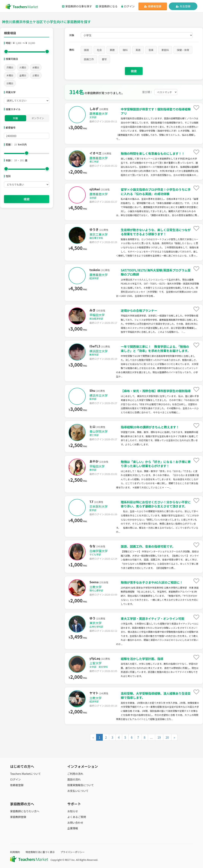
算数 (112, 50)
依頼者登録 (153, 6)
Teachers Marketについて (25, 774)
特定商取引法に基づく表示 (40, 852)
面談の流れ (74, 779)
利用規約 (15, 852)
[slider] (6, 52)
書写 (104, 59)
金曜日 (23, 75)
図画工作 (89, 59)
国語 (86, 50)
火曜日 (23, 67)
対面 (15, 118)
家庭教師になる (107, 6)
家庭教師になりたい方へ (25, 811)
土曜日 (36, 75)
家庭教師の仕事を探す (77, 6)
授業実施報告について (81, 785)
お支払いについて (78, 791)
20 (167, 737)
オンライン (38, 118)
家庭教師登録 (18, 817)
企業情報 (73, 828)
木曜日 (10, 75)
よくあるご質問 (77, 817)
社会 (99, 50)
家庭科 (165, 50)
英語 (138, 50)
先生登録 (183, 6)
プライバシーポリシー (73, 852)
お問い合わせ (75, 823)
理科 (125, 50)
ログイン (128, 6)
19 (159, 737)
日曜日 (10, 83)
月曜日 (10, 67)
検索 (27, 199)
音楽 (151, 50)
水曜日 (36, 67)
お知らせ (73, 811)
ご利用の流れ (75, 774)
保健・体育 (183, 50)
